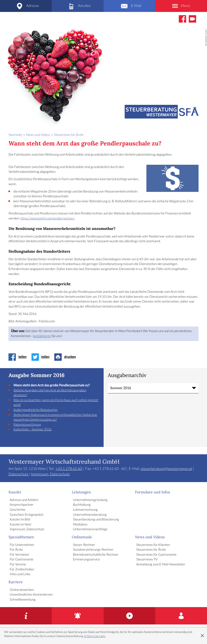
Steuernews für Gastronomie (156, 555)
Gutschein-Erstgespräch (27, 515)
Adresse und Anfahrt (24, 500)
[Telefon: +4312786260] (78, 6)
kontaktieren (42, 336)
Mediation (80, 525)
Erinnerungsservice (86, 560)
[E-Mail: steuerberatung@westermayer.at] (129, 6)
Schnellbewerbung (23, 600)
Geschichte (18, 510)
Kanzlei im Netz (21, 525)
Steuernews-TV (147, 560)
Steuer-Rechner (84, 545)
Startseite (15, 135)
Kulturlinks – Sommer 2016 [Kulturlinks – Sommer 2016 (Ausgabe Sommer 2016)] (33, 430)
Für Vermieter (20, 555)
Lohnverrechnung (85, 510)
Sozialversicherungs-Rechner (93, 550)
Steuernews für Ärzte (151, 550)
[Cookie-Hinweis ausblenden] (202, 636)
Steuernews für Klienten (153, 545)
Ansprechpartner (22, 505)
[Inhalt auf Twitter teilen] (42, 357)
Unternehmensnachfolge (90, 529)
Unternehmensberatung (90, 515)
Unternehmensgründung (90, 500)
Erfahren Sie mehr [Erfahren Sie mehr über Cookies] (95, 636)
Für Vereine (18, 565)
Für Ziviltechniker (22, 570)
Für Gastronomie (22, 560)
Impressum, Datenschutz (51, 474)
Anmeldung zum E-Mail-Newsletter (161, 565)
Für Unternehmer (22, 545)
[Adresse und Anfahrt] (26, 6)
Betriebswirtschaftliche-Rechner (96, 555)
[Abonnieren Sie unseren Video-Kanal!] (192, 19)
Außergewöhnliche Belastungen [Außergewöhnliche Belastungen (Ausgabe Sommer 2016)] (36, 410)
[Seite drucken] (66, 357)
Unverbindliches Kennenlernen (31, 595)
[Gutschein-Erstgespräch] (26, 616)
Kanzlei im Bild (20, 520)
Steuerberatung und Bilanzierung (96, 520)
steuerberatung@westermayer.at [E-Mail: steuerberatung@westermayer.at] (166, 469)
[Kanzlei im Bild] (129, 616)
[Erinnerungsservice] (78, 616)
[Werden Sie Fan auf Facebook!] (182, 19)
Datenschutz (18, 474)
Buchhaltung (82, 505)
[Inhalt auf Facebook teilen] (19, 357)
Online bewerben (22, 590)
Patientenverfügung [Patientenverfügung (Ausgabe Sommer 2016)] (27, 425)
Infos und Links (20, 574)
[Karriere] (181, 616)
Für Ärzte (16, 550)
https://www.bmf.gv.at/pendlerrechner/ (48, 219)
